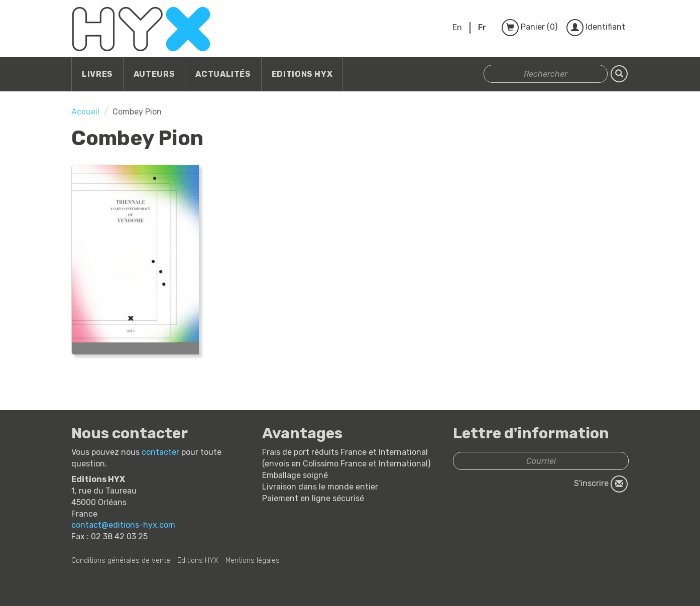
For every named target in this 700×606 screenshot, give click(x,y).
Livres (97, 74)
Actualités (223, 74)
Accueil (85, 112)
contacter (160, 452)
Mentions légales (253, 561)
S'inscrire (601, 484)
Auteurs (154, 74)
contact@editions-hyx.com (123, 525)
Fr (482, 27)
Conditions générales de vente (121, 561)
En (457, 27)
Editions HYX (302, 74)
